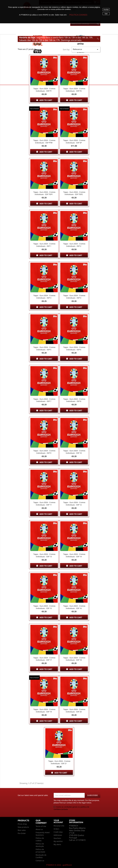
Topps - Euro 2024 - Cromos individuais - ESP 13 (44, 555)
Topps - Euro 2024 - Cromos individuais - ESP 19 (44, 711)
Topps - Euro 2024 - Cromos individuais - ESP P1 (44, 90)
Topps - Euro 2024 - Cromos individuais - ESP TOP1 (44, 193)
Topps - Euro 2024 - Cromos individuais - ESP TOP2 (74, 193)
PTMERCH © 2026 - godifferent (59, 865)
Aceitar (106, 10)
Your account (58, 821)
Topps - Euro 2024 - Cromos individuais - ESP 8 (74, 400)
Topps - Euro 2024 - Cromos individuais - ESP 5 (44, 348)
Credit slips (58, 832)
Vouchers (57, 838)
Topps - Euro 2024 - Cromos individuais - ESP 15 (44, 607)
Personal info (59, 826)
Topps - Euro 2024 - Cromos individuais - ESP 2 (74, 245)
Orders (56, 829)
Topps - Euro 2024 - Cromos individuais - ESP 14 (74, 555)
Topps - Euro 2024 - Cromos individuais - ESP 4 (74, 297)
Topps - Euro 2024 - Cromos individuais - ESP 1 (44, 245)
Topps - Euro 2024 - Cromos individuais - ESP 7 (44, 400)
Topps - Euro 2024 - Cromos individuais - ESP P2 (74, 90)
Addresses (58, 835)
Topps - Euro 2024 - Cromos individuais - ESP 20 (74, 711)
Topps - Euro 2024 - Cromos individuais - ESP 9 (44, 452)
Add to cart (44, 100)
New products (23, 827)
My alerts (57, 844)
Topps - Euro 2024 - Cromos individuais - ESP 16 (74, 607)
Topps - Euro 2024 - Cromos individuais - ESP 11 (44, 504)
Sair (106, 14)
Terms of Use (41, 826)
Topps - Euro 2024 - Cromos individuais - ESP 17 (44, 659)
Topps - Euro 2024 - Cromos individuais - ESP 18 (74, 659)
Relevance (86, 49)
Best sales (22, 830)
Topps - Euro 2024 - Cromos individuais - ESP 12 (74, 504)
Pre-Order (22, 833)
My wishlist (58, 841)
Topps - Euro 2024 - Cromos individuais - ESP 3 (44, 297)
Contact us (40, 861)
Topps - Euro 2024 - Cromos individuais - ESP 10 (74, 452)
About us (39, 829)
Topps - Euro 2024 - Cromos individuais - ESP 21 (59, 762)
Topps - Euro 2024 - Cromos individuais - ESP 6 (74, 348)
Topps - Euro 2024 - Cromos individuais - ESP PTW (44, 141)
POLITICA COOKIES (78, 15)
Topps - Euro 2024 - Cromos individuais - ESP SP (74, 141)
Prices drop (22, 824)
